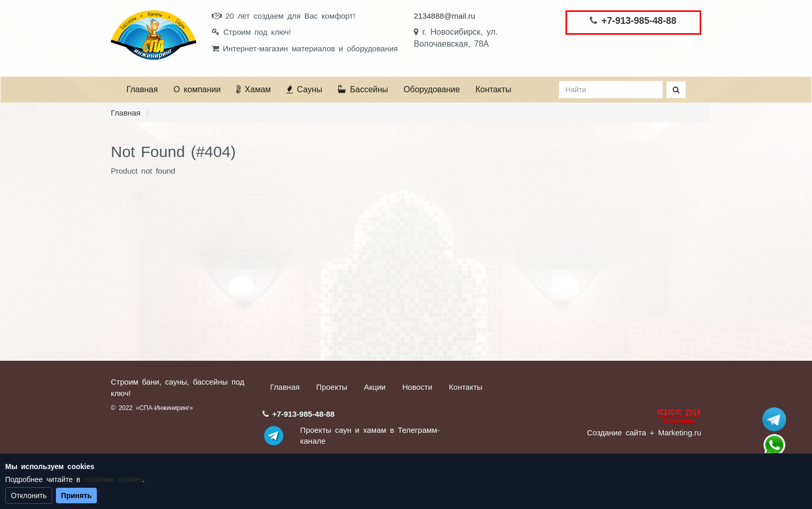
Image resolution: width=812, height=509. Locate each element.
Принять (76, 496)
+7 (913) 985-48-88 (774, 445)
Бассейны (363, 89)
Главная (142, 89)
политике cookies (113, 479)
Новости (417, 387)
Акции (375, 387)
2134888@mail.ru (445, 16)
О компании (197, 89)
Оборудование (432, 89)
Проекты (332, 387)
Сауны (304, 89)
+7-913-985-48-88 (639, 21)
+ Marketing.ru (676, 433)
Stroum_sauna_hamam (774, 419)
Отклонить (29, 496)
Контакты (493, 89)
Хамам (253, 89)
